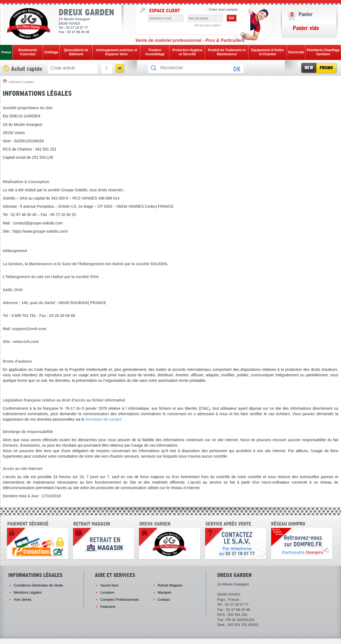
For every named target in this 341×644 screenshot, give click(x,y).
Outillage (51, 52)
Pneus (6, 52)
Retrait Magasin (170, 585)
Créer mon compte (223, 10)
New (309, 68)
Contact (164, 600)
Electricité (296, 52)
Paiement (108, 607)
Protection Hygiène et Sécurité (187, 52)
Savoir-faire (109, 585)
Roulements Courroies (28, 52)
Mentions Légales (28, 592)
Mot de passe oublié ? (208, 25)
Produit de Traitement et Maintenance (227, 52)
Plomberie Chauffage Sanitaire (323, 52)
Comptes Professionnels (120, 600)
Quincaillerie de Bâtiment (76, 52)
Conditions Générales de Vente (38, 585)
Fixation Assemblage (155, 52)
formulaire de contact (103, 419)
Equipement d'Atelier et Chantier (268, 52)
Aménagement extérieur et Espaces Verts (117, 52)
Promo (326, 68)
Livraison (107, 592)
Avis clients (23, 600)
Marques (165, 592)
